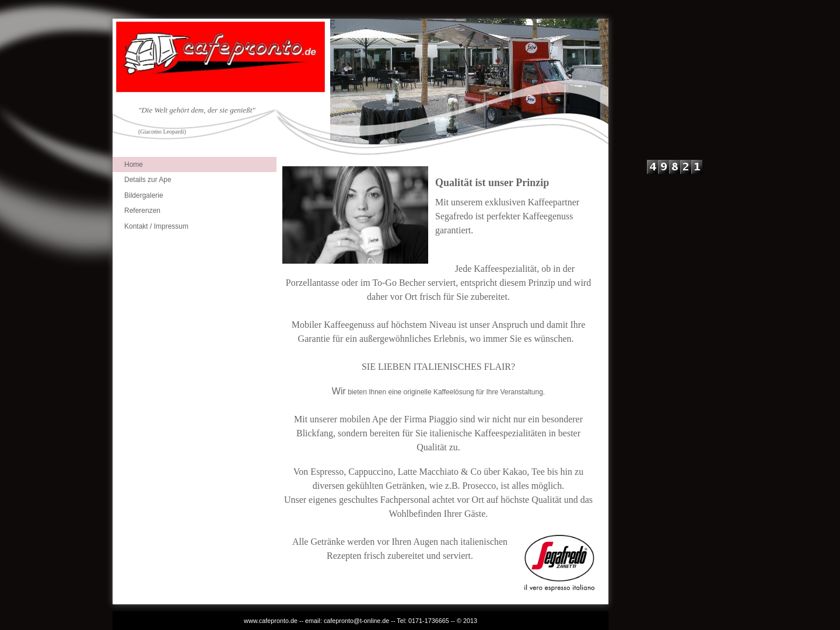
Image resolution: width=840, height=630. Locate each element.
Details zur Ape (148, 180)
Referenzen (142, 211)
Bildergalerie (144, 195)
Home (134, 164)
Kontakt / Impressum (156, 226)
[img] (360, 88)
